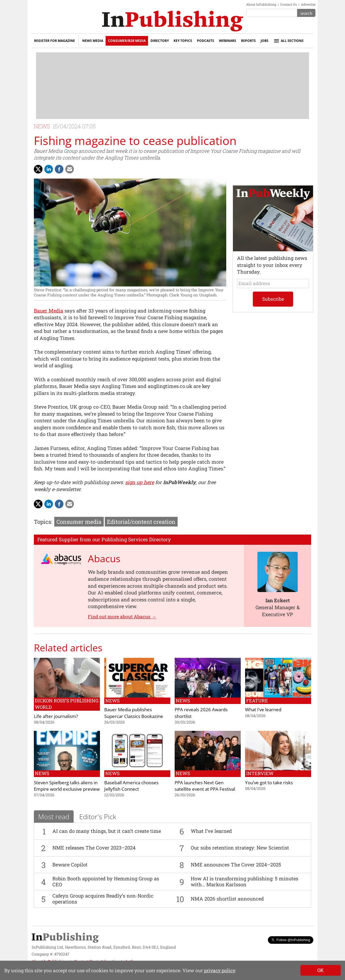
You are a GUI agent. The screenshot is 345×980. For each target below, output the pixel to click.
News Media (93, 41)
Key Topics (183, 41)
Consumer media (79, 522)
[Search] (306, 13)
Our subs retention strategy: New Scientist (240, 848)
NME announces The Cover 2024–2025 (236, 865)
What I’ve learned (211, 831)
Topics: (43, 522)
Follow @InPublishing (291, 940)
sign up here (140, 482)
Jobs (265, 41)
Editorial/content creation (141, 522)
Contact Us (289, 4)
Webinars (228, 41)
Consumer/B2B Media (127, 41)
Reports (248, 41)
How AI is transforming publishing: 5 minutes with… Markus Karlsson (245, 881)
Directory (160, 41)
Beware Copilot (70, 865)
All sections (288, 41)
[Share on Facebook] (59, 169)
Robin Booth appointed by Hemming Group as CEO (106, 881)
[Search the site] (272, 13)
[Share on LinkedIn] (49, 169)
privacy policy (220, 970)
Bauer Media (48, 311)
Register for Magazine (55, 41)
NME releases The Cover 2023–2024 (94, 848)
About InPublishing (261, 4)
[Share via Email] (70, 169)
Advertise (308, 4)
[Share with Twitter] (38, 169)
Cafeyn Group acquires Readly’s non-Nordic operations (103, 899)
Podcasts (206, 41)
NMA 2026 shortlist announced (227, 899)
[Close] (321, 970)
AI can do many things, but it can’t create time (107, 831)
